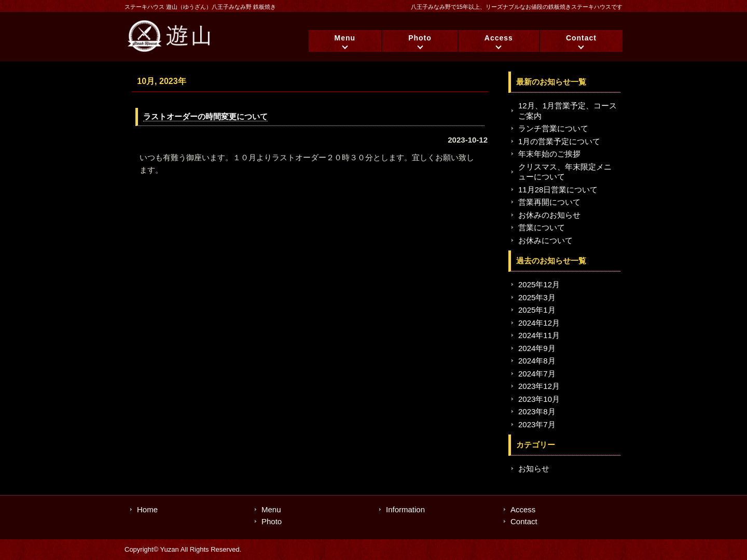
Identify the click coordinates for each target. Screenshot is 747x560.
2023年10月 (539, 399)
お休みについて (545, 240)
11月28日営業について (558, 190)
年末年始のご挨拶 (549, 154)
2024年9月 (537, 348)
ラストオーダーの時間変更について (205, 116)
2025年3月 (537, 297)
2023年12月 (539, 386)
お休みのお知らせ (549, 215)
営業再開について (549, 202)
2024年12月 (539, 323)
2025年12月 (539, 284)
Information (405, 509)
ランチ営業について (553, 128)
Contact (581, 38)
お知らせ (534, 468)
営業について (542, 227)
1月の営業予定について (559, 141)
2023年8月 (537, 411)
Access (499, 38)
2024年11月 (539, 335)
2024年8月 (537, 361)
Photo (420, 38)
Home (147, 509)
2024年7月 (537, 374)
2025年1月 (537, 310)
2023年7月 (537, 424)
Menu (345, 38)
